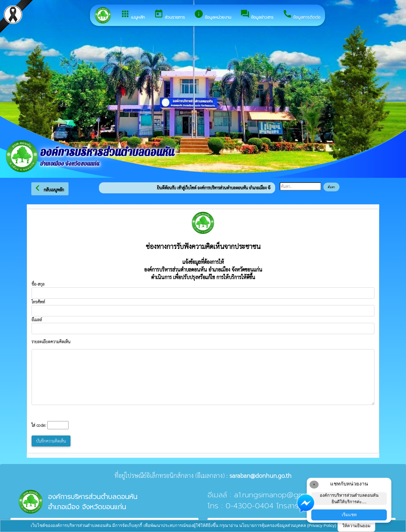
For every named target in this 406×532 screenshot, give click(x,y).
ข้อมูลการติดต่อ (302, 15)
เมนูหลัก (133, 15)
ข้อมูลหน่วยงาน (213, 15)
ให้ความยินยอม (356, 526)
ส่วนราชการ (169, 15)
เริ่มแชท (349, 515)
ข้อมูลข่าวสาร (257, 15)
